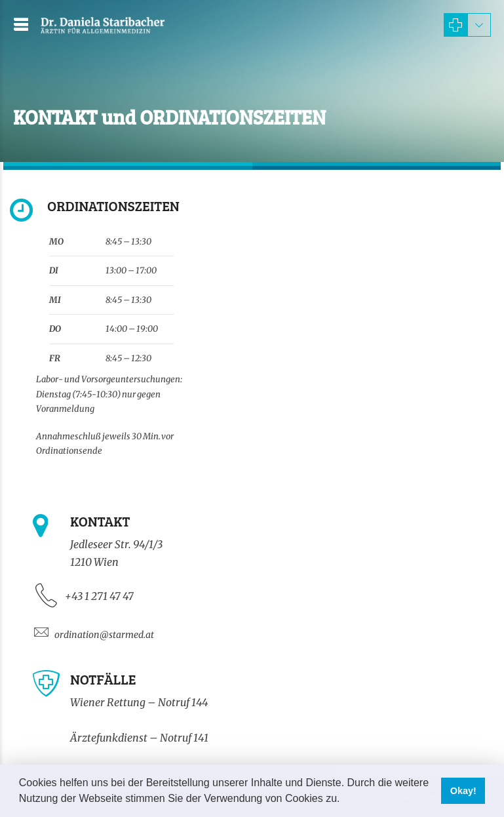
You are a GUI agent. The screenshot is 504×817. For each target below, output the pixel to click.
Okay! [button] (463, 791)
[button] (345, 800)
